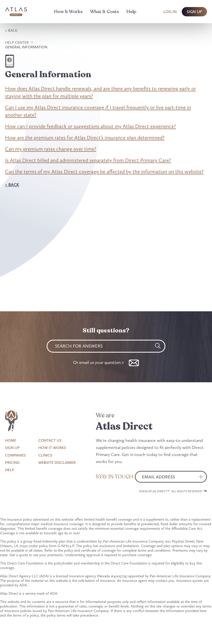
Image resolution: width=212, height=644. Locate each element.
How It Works (68, 12)
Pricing (12, 463)
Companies (16, 455)
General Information (26, 47)
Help (131, 12)
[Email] (171, 477)
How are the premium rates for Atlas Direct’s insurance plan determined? (85, 138)
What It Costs (104, 12)
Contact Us (50, 440)
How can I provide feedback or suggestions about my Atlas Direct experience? (90, 126)
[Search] (158, 346)
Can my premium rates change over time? (51, 149)
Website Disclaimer (57, 463)
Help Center (17, 43)
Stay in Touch (114, 477)
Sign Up (12, 448)
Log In (170, 12)
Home (11, 440)
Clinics (45, 455)
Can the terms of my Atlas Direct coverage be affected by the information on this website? (104, 172)
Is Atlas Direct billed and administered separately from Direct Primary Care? (88, 160)
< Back (11, 30)
